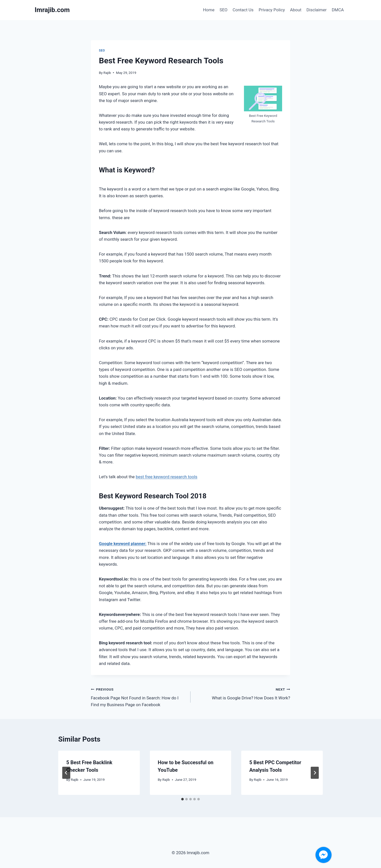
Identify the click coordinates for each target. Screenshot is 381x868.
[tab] (182, 799)
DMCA (338, 10)
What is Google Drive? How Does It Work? (242, 693)
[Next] (315, 773)
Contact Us (243, 10)
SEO (224, 10)
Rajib (107, 73)
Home (209, 10)
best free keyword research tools (167, 477)
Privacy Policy (272, 10)
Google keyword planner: (123, 544)
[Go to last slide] (66, 773)
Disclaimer (316, 10)
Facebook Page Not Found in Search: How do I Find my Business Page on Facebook (139, 697)
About (296, 10)
